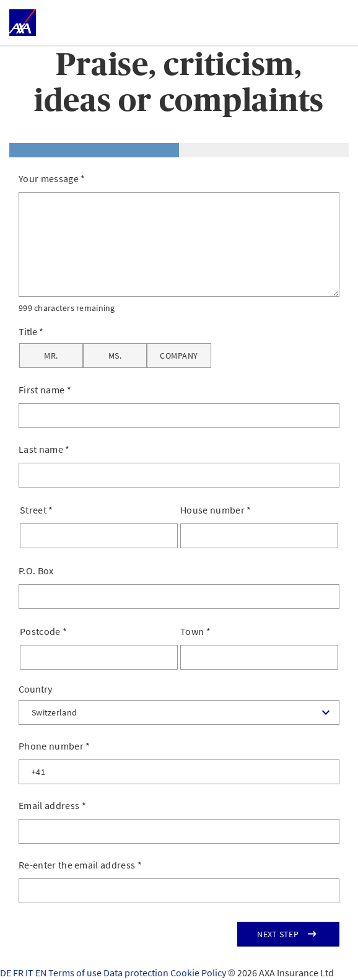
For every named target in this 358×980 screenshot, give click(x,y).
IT (30, 973)
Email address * (52, 805)
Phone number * (55, 746)
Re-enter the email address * (80, 865)
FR (19, 973)
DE (7, 973)
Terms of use (76, 973)
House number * (216, 510)
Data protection (137, 973)
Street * (37, 510)
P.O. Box (36, 571)
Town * (195, 631)
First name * (45, 390)
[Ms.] (115, 356)
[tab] (94, 150)
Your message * (52, 178)
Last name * (44, 449)
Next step (278, 934)
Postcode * (43, 631)
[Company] (179, 356)
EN (42, 973)
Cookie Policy (199, 973)
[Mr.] (51, 356)
